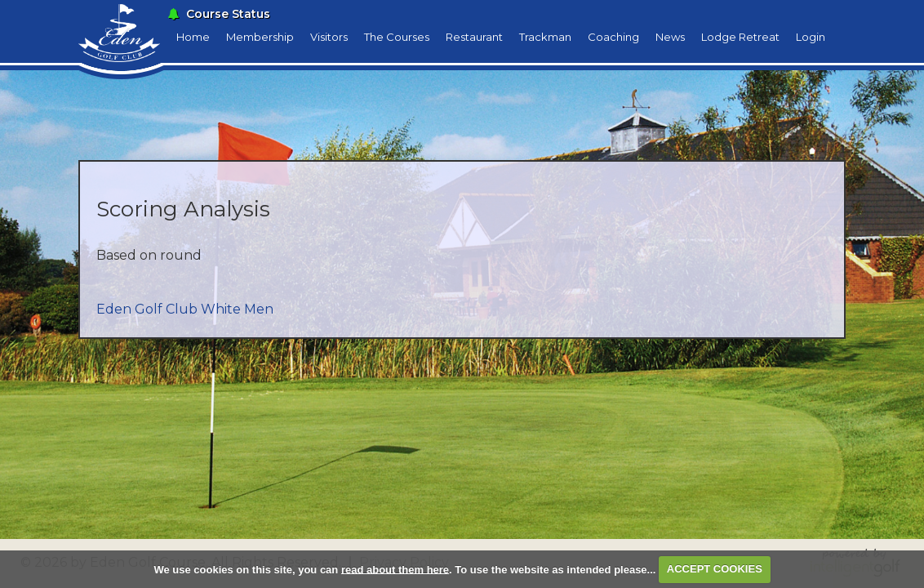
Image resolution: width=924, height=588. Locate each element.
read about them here (395, 569)
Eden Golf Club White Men (185, 309)
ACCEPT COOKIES (715, 569)
